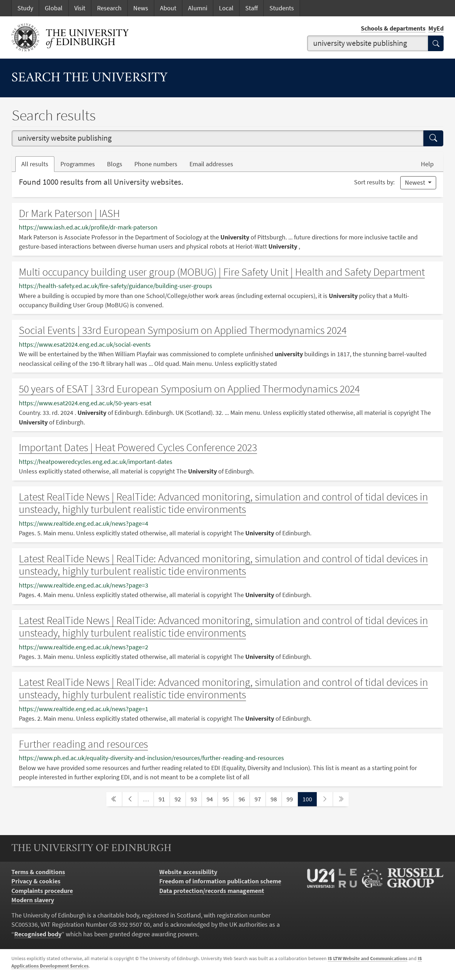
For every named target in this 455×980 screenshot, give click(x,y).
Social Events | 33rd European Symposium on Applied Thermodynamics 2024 (183, 330)
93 (196, 799)
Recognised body (38, 934)
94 (212, 799)
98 (276, 799)
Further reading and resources (83, 744)
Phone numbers (159, 164)
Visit (80, 8)
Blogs (118, 164)
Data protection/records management (212, 891)
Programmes (78, 164)
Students (282, 8)
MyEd (436, 28)
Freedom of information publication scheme (220, 881)
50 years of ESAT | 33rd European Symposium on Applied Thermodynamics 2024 (189, 389)
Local (226, 8)
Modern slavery (33, 900)
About (168, 8)
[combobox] (368, 43)
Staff (251, 8)
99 (292, 799)
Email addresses (214, 164)
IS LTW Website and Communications (368, 958)
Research (109, 8)
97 (260, 799)
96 (244, 799)
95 (228, 799)
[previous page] (130, 799)
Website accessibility (188, 872)
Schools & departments (393, 28)
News (141, 8)
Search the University (89, 78)
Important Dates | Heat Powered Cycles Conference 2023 (138, 447)
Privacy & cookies (36, 881)
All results (35, 164)
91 (164, 799)
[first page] (114, 799)
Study (25, 8)
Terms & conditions (38, 872)
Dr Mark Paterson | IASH (69, 213)
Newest (416, 183)
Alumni (198, 8)
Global (54, 8)
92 (180, 799)
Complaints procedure (42, 891)
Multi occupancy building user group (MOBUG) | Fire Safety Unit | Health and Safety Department (222, 272)
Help (427, 164)
